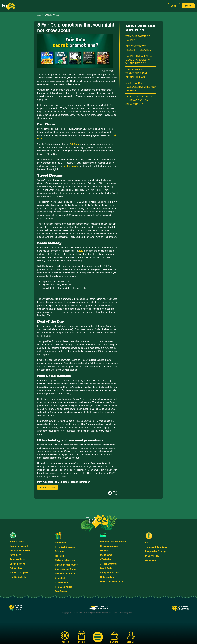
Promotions (61, 543)
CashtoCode (106, 568)
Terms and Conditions (156, 547)
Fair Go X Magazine (19, 573)
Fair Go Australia (18, 577)
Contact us (150, 560)
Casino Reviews (18, 564)
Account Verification (20, 550)
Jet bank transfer (109, 564)
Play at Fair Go (48, 487)
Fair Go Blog (16, 568)
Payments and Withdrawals (114, 542)
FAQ (147, 543)
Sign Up (188, 6)
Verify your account (110, 573)
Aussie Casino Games (66, 569)
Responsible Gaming (155, 551)
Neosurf (104, 550)
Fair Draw (60, 551)
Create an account (19, 546)
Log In (174, 6)
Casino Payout (62, 582)
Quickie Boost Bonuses (66, 565)
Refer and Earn (17, 559)
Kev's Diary (15, 555)
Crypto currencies (109, 546)
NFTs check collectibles (112, 581)
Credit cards (106, 555)
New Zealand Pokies (65, 574)
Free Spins (60, 556)
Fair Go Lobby (17, 542)
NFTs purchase (108, 577)
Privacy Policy (152, 556)
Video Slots (61, 578)
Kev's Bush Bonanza (65, 547)
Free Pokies (61, 591)
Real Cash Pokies (64, 587)
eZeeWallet (106, 559)
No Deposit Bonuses (65, 560)
